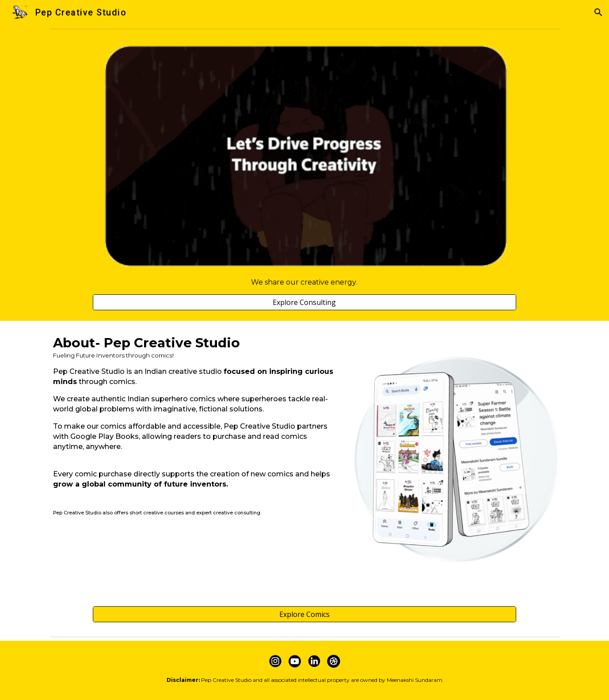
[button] (598, 12)
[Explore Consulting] (304, 302)
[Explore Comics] (304, 614)
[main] (304, 282)
